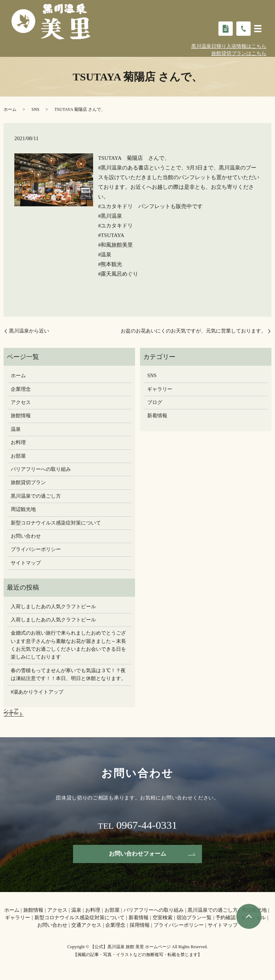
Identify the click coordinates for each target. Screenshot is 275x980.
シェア (11, 711)
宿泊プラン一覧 (194, 918)
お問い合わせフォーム (137, 854)
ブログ (155, 402)
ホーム (10, 109)
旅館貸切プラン (28, 482)
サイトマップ (26, 563)
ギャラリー (160, 389)
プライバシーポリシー (36, 549)
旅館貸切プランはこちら (239, 53)
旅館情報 (21, 416)
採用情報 (140, 925)
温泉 (16, 429)
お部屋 (18, 456)
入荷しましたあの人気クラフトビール (53, 607)
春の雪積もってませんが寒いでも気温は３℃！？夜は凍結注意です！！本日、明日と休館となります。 (68, 674)
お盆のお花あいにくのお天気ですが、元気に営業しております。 (193, 331)
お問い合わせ (26, 536)
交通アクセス (86, 925)
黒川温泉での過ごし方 (36, 496)
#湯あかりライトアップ (37, 692)
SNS (35, 109)
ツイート (14, 714)
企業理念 (21, 389)
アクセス (21, 402)
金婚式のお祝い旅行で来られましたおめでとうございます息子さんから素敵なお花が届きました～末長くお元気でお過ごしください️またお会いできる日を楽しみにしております (68, 645)
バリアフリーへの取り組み (41, 469)
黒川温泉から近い (32, 331)
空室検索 (163, 918)
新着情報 (157, 416)
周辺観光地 (23, 509)
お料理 (18, 442)
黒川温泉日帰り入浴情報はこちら (229, 46)
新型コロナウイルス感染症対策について (56, 523)
